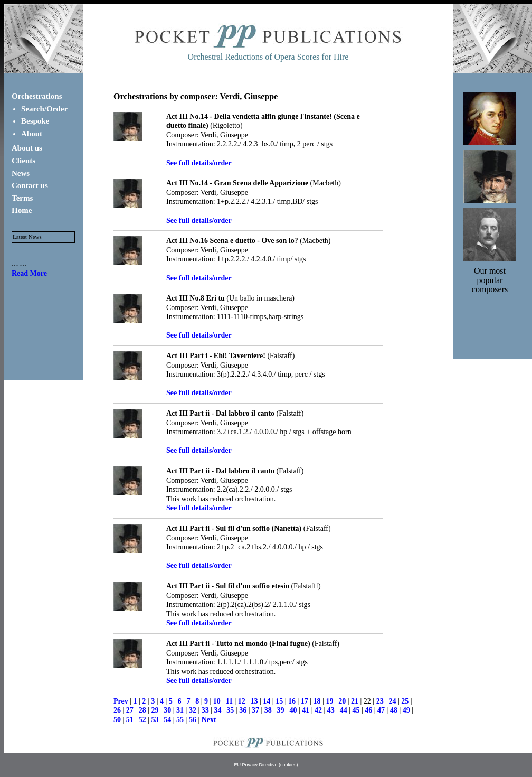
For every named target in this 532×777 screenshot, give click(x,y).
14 (267, 701)
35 (230, 710)
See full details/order (199, 163)
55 (180, 720)
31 (180, 710)
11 (229, 701)
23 (380, 701)
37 (255, 710)
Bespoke (35, 121)
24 (392, 701)
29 (155, 710)
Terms (22, 198)
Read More (29, 273)
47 (381, 710)
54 (167, 720)
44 (344, 710)
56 (193, 720)
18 (317, 701)
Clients (23, 161)
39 (281, 710)
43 (331, 710)
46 (368, 710)
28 (142, 710)
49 (406, 710)
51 (130, 720)
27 (130, 710)
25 (405, 701)
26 (117, 710)
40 (293, 710)
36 (243, 710)
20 (342, 701)
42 (318, 710)
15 (279, 701)
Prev (121, 701)
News (21, 173)
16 (292, 701)
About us (27, 148)
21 (355, 701)
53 (155, 720)
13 (254, 701)
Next (209, 720)
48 (394, 710)
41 (306, 710)
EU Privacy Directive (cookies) (266, 765)
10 (217, 701)
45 (356, 710)
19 (329, 701)
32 (193, 710)
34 (218, 710)
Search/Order (44, 109)
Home (22, 210)
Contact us (30, 185)
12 (242, 701)
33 (205, 710)
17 (305, 701)
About (32, 134)
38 (268, 710)
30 (167, 710)
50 (117, 720)
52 (142, 720)
